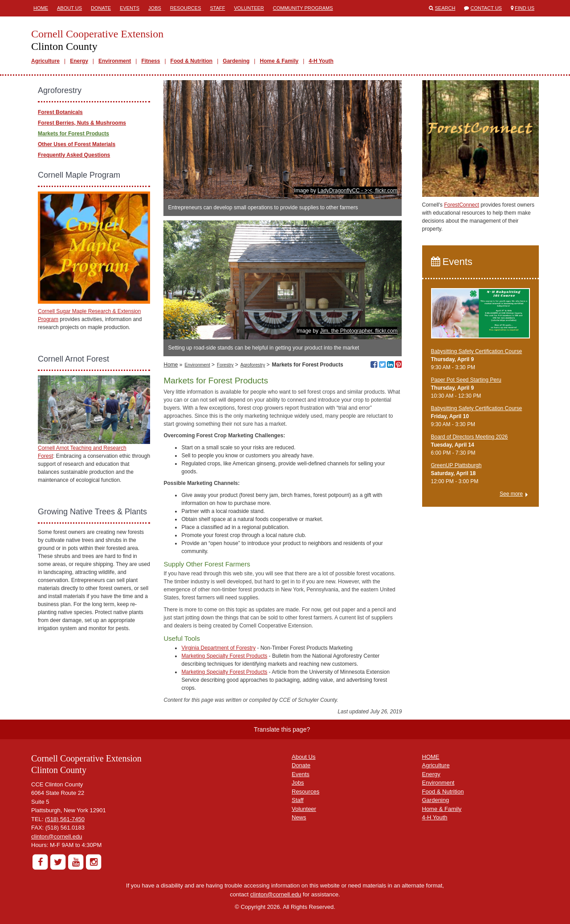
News (299, 817)
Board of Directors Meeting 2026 (470, 437)
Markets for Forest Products (73, 134)
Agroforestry (253, 365)
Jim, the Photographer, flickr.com (358, 331)
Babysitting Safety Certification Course (477, 351)
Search (445, 8)
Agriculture (45, 61)
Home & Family (279, 61)
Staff (218, 8)
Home (41, 8)
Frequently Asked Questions (74, 155)
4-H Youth (321, 61)
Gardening (236, 61)
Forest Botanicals (60, 112)
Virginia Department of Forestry (218, 648)
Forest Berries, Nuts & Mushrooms (82, 123)
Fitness (151, 61)
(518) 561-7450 (65, 819)
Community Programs (303, 8)
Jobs (155, 8)
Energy (79, 61)
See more (511, 494)
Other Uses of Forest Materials (77, 144)
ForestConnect (462, 205)
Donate (101, 8)
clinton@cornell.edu (57, 836)
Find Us (525, 8)
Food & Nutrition (192, 61)
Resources (186, 8)
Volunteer (249, 8)
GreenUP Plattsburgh (456, 465)
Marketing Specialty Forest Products (224, 656)
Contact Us (486, 8)
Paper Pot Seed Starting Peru (466, 380)
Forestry (225, 365)
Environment (115, 61)
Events (130, 8)
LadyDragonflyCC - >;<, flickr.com (357, 191)
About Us (69, 8)
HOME (431, 757)
